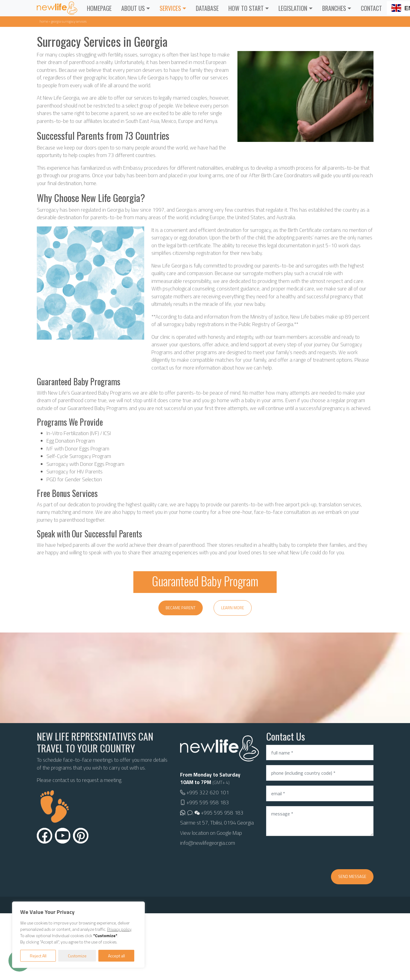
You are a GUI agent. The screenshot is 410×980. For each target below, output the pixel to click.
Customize (77, 956)
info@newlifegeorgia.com (208, 843)
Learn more (233, 608)
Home (44, 21)
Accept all (116, 956)
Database (207, 8)
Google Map (229, 833)
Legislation (293, 8)
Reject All (38, 956)
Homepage (99, 8)
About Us (133, 8)
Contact (371, 8)
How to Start (246, 8)
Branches (334, 8)
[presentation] (312, 853)
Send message (352, 876)
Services (170, 8)
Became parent (181, 608)
